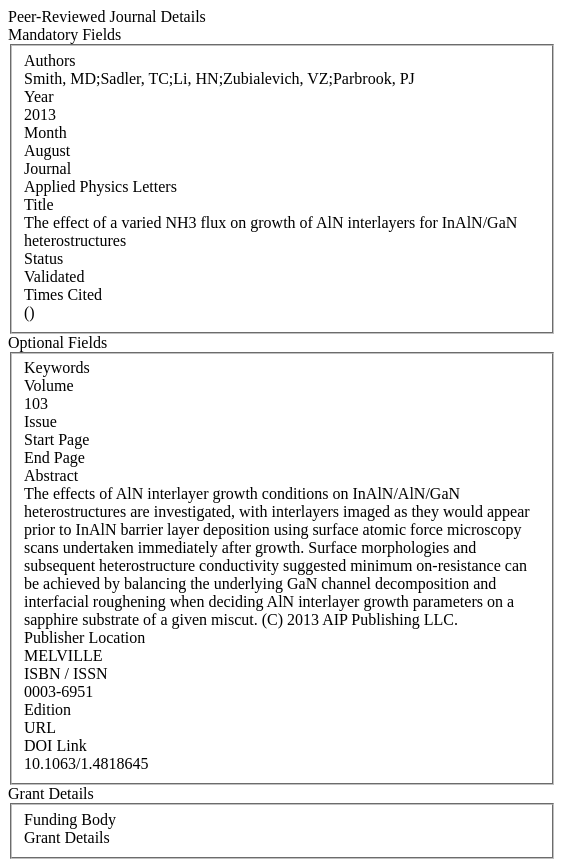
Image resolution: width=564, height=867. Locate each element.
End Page (54, 457)
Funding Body (70, 819)
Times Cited (63, 294)
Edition (47, 709)
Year (38, 96)
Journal (47, 168)
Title (39, 204)
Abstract (51, 475)
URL (40, 727)
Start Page (56, 439)
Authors (50, 60)
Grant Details (67, 837)
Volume (48, 385)
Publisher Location (84, 637)
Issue (40, 421)
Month (45, 132)
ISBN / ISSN (66, 673)
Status (43, 258)
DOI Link (55, 745)
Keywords (57, 367)
